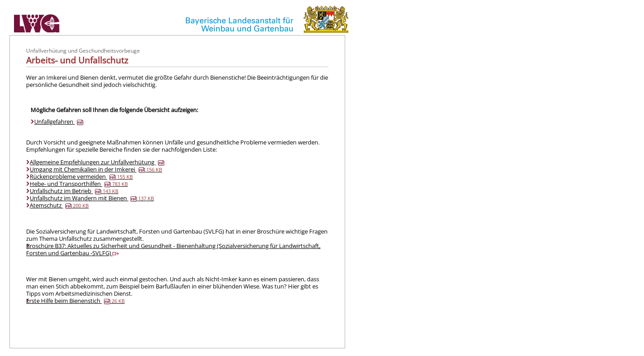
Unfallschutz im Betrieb (74, 191)
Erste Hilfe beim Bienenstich (75, 301)
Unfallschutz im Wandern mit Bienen (92, 198)
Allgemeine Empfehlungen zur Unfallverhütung (97, 162)
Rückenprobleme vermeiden (81, 176)
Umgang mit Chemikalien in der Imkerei (96, 169)
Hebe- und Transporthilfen (79, 184)
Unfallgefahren (59, 122)
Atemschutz (59, 205)
